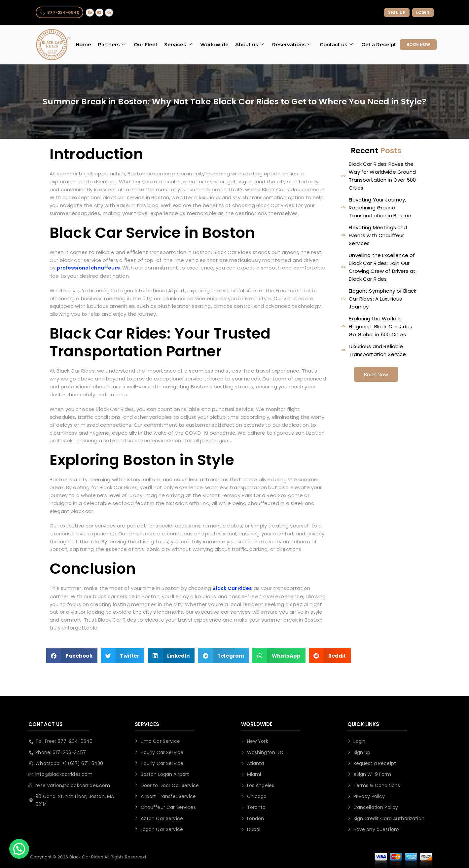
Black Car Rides (233, 589)
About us (249, 45)
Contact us (336, 45)
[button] (72, 657)
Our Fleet (146, 45)
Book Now (376, 374)
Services (178, 45)
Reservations (292, 45)
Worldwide (214, 45)
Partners (111, 45)
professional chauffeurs (89, 268)
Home (83, 45)
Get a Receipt (379, 45)
